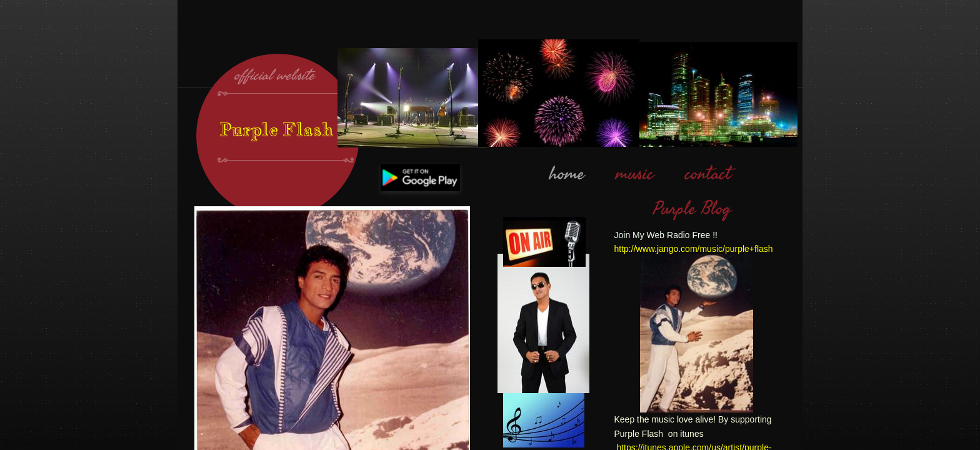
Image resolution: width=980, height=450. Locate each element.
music (635, 174)
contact (708, 174)
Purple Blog (692, 209)
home (567, 174)
